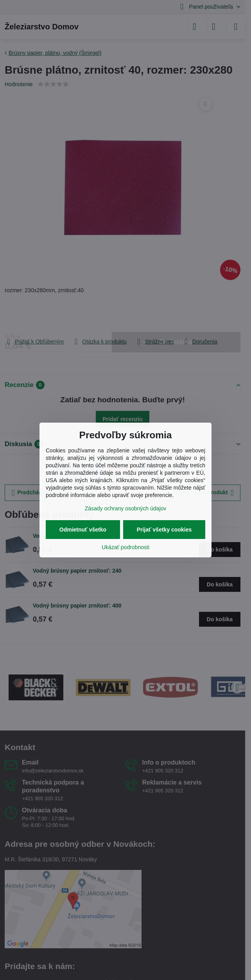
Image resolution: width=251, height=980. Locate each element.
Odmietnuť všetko (83, 530)
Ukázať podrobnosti (125, 547)
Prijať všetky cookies (164, 530)
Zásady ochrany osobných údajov (126, 508)
